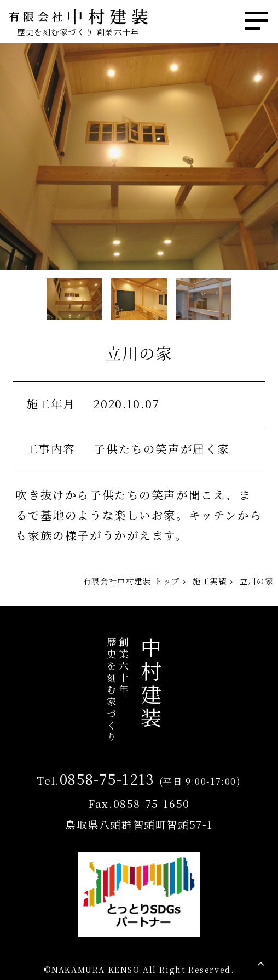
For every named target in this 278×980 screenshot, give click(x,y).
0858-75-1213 (107, 779)
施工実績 (210, 581)
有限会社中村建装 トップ (132, 581)
